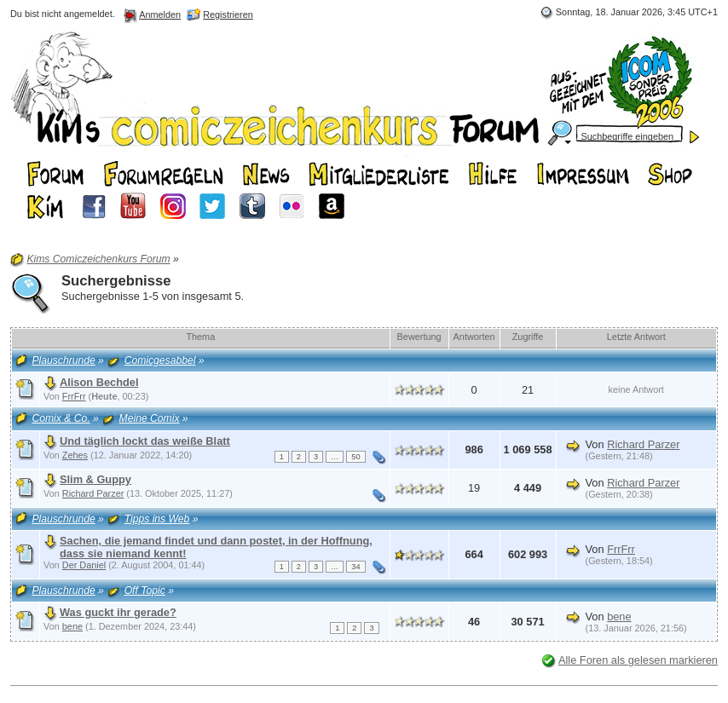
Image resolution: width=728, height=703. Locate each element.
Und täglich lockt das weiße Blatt (145, 441)
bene (72, 626)
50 (355, 457)
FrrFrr (74, 396)
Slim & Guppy (95, 479)
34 (355, 567)
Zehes (75, 455)
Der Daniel (84, 565)
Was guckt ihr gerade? (118, 612)
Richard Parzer (643, 444)
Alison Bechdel (99, 382)
